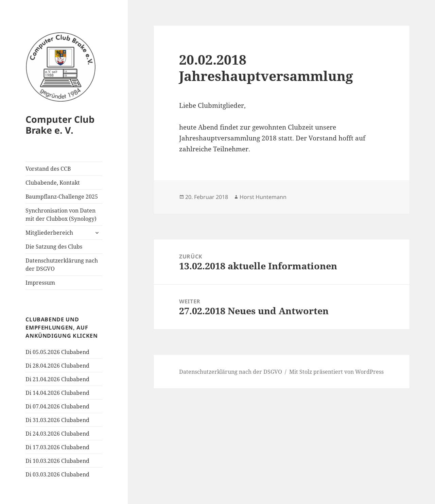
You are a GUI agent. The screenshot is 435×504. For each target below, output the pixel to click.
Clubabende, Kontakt (53, 183)
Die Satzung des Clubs (54, 247)
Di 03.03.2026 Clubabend (57, 474)
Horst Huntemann (263, 197)
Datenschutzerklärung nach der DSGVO (62, 265)
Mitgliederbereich (49, 233)
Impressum (40, 283)
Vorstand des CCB (48, 169)
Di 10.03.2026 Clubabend (57, 461)
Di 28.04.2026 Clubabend (57, 366)
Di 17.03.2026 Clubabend (57, 447)
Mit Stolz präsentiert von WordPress (336, 372)
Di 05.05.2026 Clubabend (57, 352)
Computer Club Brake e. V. (60, 125)
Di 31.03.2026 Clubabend (57, 420)
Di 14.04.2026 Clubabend (57, 393)
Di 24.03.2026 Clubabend (57, 434)
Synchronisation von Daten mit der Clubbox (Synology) (61, 215)
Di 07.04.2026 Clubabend (57, 406)
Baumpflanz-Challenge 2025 (62, 197)
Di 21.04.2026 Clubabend (57, 379)
